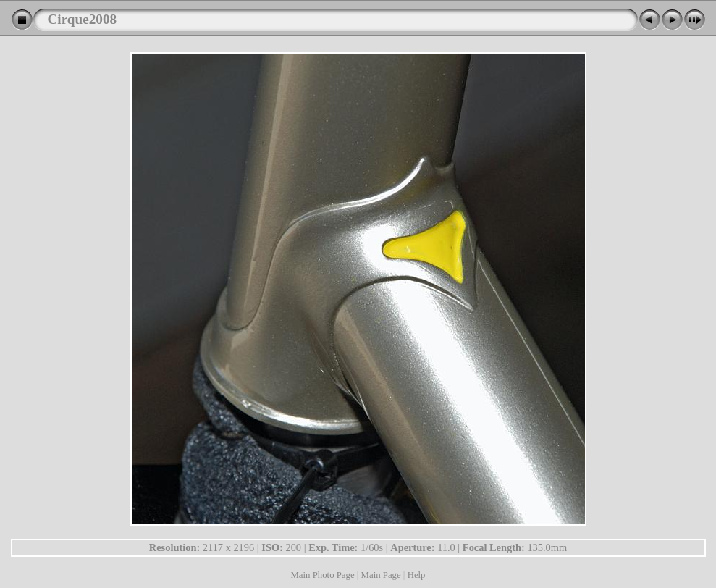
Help (417, 575)
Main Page (381, 575)
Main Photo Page (322, 575)
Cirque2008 (83, 19)
